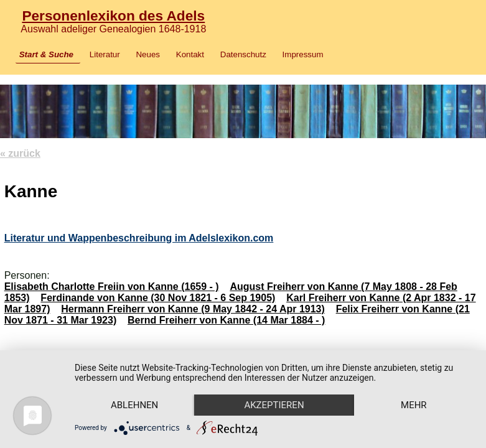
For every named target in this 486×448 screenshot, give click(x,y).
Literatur (105, 54)
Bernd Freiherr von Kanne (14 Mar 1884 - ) (226, 320)
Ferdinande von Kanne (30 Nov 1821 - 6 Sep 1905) (158, 298)
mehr (414, 405)
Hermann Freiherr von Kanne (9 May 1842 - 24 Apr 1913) (193, 309)
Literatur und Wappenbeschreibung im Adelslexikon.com (139, 238)
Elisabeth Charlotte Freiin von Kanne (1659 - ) (112, 287)
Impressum (303, 54)
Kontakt (190, 54)
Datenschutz (243, 54)
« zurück (20, 153)
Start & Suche (46, 54)
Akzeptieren (274, 405)
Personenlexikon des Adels (113, 16)
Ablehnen (134, 405)
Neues (148, 54)
